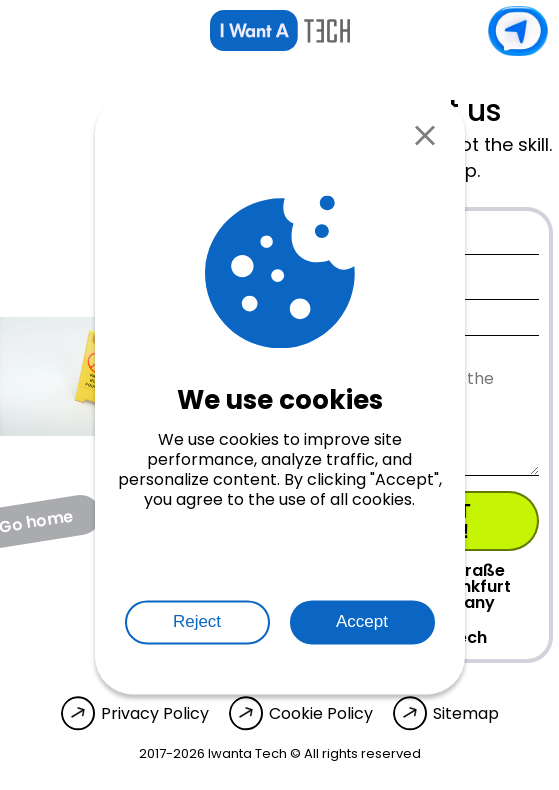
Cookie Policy (321, 714)
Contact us (518, 31)
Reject (197, 622)
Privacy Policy (155, 714)
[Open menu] (26, 31)
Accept (362, 622)
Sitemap (466, 714)
